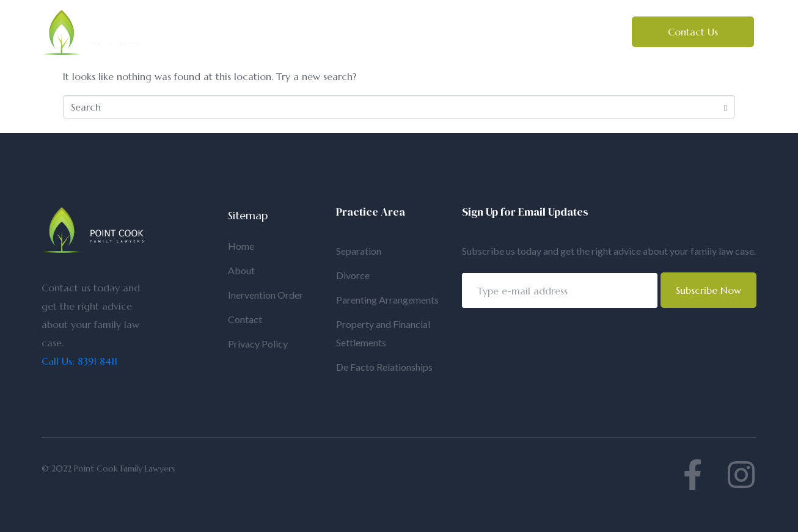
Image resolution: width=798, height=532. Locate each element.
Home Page (216, 26)
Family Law (380, 26)
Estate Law (470, 26)
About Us (299, 26)
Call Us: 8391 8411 (79, 361)
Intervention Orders (234, 38)
